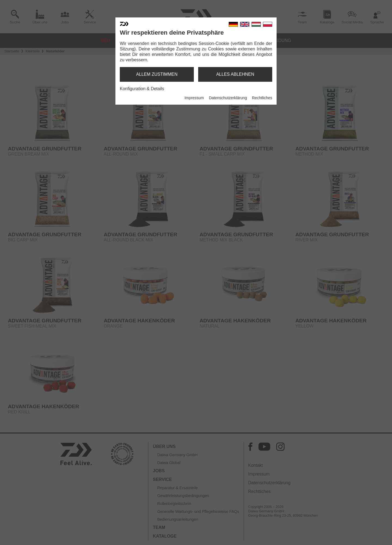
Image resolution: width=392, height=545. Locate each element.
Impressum (194, 98)
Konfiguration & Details (142, 89)
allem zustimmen (157, 74)
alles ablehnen (235, 74)
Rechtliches (262, 98)
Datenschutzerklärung (228, 98)
